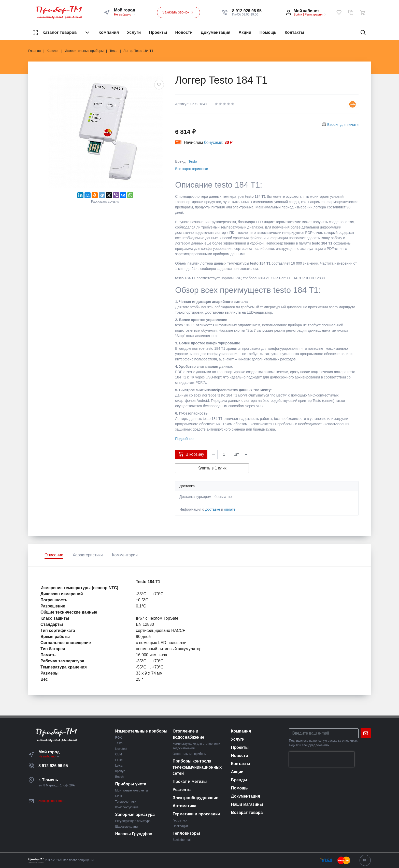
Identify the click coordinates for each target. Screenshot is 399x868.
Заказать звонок (179, 12)
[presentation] (322, 759)
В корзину (191, 454)
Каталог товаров (61, 33)
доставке (213, 509)
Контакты (295, 32)
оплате (230, 509)
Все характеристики (191, 169)
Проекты (158, 32)
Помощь (268, 32)
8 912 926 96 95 (53, 766)
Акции (245, 32)
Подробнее (184, 439)
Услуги (134, 32)
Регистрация (313, 14)
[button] (247, 11)
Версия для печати (343, 125)
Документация (216, 32)
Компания (109, 32)
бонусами (213, 142)
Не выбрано (125, 14)
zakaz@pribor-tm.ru (52, 801)
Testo (193, 161)
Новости (184, 32)
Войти (298, 14)
